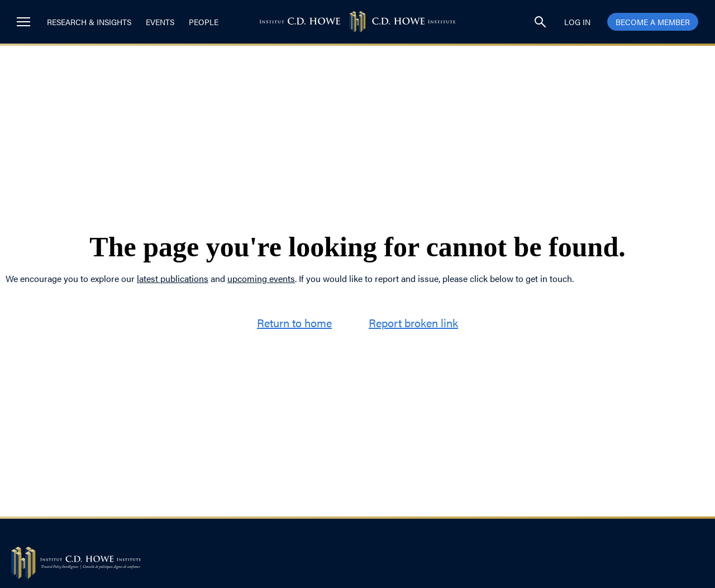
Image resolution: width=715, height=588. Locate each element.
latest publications (173, 278)
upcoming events (261, 278)
